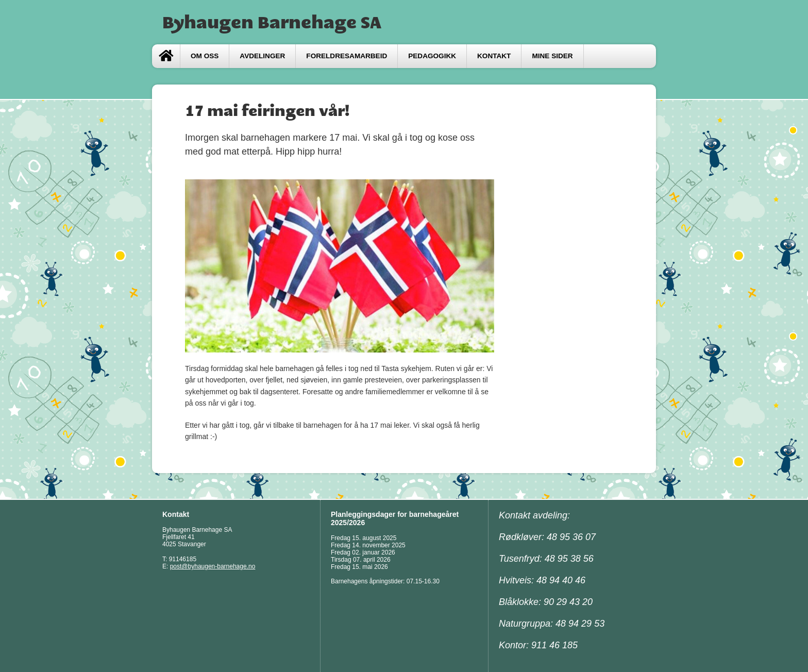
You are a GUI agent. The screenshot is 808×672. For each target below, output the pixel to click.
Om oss (205, 56)
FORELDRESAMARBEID (347, 56)
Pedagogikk (432, 56)
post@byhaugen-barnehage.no (213, 566)
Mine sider (552, 56)
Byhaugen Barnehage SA (272, 22)
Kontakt (494, 56)
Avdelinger (262, 56)
